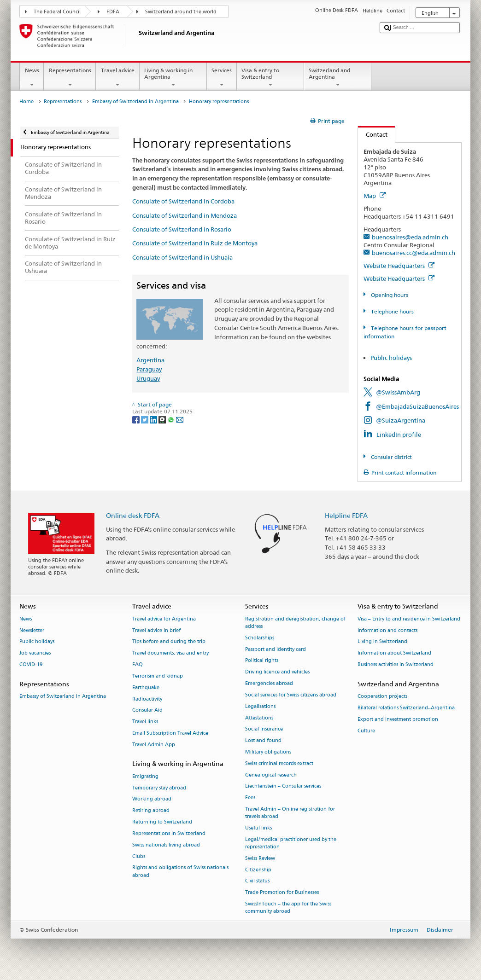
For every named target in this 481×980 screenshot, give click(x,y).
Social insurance (264, 729)
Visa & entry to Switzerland (270, 78)
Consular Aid (147, 710)
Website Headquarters (399, 266)
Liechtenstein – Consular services (283, 786)
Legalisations (260, 706)
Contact (373, 134)
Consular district (391, 457)
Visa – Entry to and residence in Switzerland (409, 619)
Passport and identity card (276, 649)
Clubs (139, 856)
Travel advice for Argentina (164, 619)
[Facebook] (137, 419)
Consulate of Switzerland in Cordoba (183, 201)
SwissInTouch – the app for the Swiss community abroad (288, 908)
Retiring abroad (151, 811)
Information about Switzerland (394, 653)
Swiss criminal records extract (279, 763)
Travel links (145, 722)
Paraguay (149, 369)
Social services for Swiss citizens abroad (291, 695)
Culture (366, 731)
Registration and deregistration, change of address (295, 623)
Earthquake (146, 687)
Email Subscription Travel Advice (170, 733)
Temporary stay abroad (159, 788)
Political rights (262, 661)
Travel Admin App (154, 745)
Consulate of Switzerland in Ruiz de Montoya (195, 243)
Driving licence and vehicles (277, 672)
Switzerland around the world (181, 12)
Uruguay (148, 378)
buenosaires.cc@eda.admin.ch (414, 253)
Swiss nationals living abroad (166, 845)
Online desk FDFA (133, 515)
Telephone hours (392, 311)
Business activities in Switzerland (396, 664)
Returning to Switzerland (162, 822)
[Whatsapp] (172, 419)
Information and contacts (387, 630)
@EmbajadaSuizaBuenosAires (417, 406)
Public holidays (391, 358)
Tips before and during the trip (169, 642)
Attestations (259, 718)
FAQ (138, 664)
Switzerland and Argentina (338, 78)
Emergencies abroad (269, 683)
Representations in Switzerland (169, 833)
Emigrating (145, 776)
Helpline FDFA (346, 515)
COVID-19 (31, 664)
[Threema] (163, 419)
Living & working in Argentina (173, 78)
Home (26, 101)
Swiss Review (260, 858)
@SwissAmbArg (398, 392)
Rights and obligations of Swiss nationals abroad (180, 872)
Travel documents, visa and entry (170, 653)
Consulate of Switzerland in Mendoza (185, 215)
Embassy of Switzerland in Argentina (135, 101)
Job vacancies (35, 653)
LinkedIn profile (399, 435)
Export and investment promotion (398, 719)
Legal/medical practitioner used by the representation (291, 843)
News (32, 78)
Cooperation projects (382, 697)
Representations (70, 78)
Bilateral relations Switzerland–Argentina (406, 708)
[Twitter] (145, 419)
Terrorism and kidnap (158, 676)
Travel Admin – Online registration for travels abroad (290, 813)
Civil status (257, 881)
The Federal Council (57, 12)
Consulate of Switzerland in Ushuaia (182, 257)
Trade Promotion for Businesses (282, 893)
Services (222, 78)
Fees (250, 798)
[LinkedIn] (154, 419)
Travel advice (117, 78)
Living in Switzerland (382, 642)
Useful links (258, 828)
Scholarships (260, 638)
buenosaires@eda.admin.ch (410, 237)
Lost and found (263, 741)
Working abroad (152, 799)
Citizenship (258, 870)
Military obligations (268, 752)
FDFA (113, 12)
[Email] (180, 419)
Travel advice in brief (156, 630)
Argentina (150, 360)
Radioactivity (147, 699)
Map (375, 196)
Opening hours (389, 295)
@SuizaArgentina (401, 420)
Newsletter (32, 630)
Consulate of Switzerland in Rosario (182, 229)
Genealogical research (271, 775)
